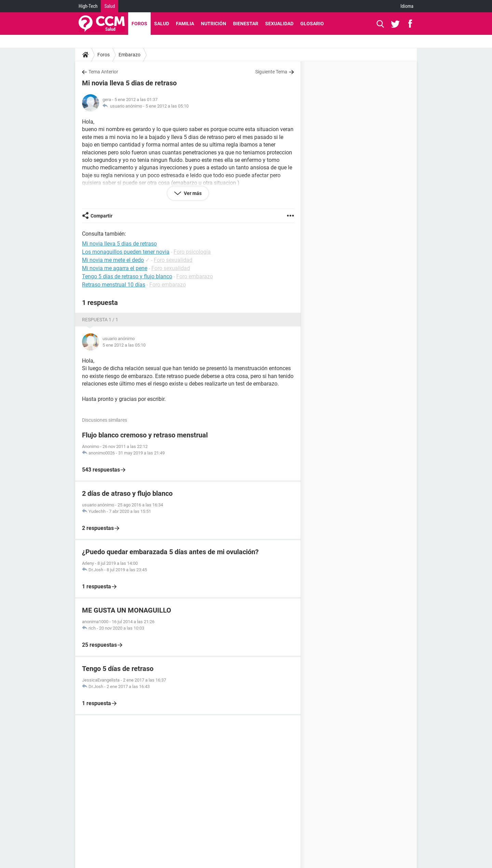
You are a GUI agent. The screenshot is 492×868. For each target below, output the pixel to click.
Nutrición (214, 24)
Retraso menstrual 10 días (114, 285)
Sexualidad (279, 24)
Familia (185, 24)
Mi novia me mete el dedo (113, 260)
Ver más (192, 193)
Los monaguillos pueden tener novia (126, 252)
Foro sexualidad (173, 260)
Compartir (101, 216)
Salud (110, 6)
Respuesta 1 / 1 (100, 320)
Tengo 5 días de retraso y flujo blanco (127, 276)
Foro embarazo (195, 276)
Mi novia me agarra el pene (115, 268)
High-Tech (88, 6)
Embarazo (129, 55)
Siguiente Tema (271, 72)
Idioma (407, 6)
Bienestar (246, 24)
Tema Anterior (103, 72)
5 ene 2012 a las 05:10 (167, 106)
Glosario (312, 24)
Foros (139, 24)
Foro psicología (192, 252)
